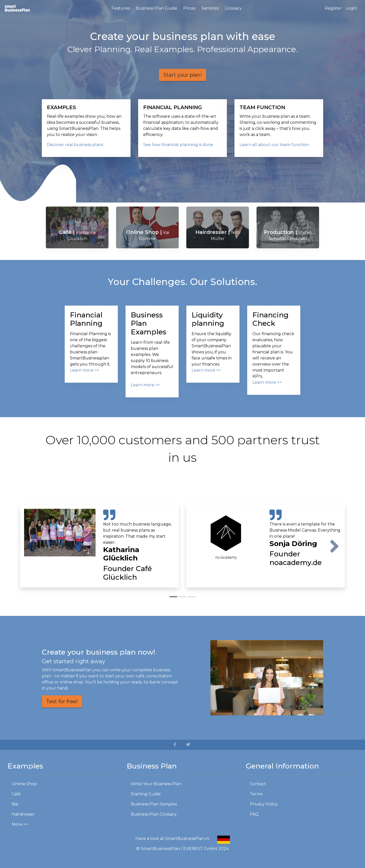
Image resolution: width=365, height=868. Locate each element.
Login (351, 8)
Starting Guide (146, 794)
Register (333, 8)
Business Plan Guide (157, 8)
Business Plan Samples (154, 804)
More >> (20, 824)
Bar (15, 804)
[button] (63, 231)
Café (16, 794)
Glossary (233, 8)
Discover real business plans (75, 145)
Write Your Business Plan (156, 784)
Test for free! (62, 701)
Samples (210, 8)
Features (121, 8)
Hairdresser (23, 814)
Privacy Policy (264, 804)
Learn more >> (85, 370)
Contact (258, 784)
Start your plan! (182, 75)
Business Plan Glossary (154, 814)
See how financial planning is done (178, 145)
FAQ (254, 814)
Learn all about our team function (274, 145)
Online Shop (24, 784)
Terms (256, 794)
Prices (189, 8)
